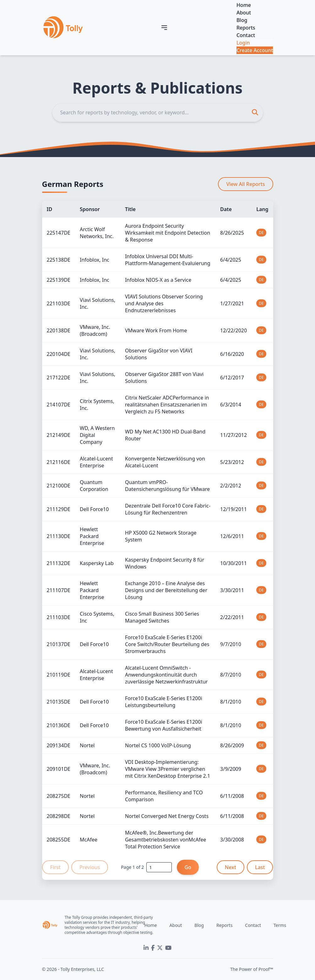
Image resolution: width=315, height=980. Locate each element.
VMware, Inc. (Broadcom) (95, 330)
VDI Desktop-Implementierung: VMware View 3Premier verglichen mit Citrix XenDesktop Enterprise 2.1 (168, 769)
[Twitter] (160, 948)
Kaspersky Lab (97, 563)
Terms (280, 925)
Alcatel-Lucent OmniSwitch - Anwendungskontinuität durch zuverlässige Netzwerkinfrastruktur (166, 675)
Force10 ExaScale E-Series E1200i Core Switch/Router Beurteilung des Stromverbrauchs (167, 644)
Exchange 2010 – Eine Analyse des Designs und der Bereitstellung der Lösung (166, 590)
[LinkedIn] (146, 948)
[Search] (158, 112)
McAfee (89, 840)
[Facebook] (153, 948)
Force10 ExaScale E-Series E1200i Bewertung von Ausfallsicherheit (164, 725)
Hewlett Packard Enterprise (92, 536)
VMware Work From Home (156, 330)
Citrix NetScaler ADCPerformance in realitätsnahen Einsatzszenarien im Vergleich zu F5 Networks (167, 405)
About (244, 13)
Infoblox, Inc (95, 260)
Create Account (255, 50)
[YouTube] (168, 948)
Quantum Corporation (94, 486)
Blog (242, 20)
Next (231, 867)
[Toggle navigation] (164, 28)
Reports (246, 28)
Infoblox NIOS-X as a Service (158, 280)
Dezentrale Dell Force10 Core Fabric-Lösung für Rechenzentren (168, 509)
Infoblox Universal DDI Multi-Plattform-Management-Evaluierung (168, 260)
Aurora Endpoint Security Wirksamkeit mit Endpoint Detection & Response (168, 233)
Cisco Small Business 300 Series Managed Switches (162, 617)
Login (243, 43)
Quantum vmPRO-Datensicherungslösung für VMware (167, 486)
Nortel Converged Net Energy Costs (167, 816)
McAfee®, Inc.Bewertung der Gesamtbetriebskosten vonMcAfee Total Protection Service (166, 840)
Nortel (87, 745)
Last (260, 867)
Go (188, 867)
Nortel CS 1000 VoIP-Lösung (158, 745)
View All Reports (245, 184)
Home (244, 5)
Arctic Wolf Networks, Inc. (97, 233)
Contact (246, 35)
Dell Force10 (94, 509)
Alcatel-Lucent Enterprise (96, 462)
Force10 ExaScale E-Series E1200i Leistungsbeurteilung (164, 702)
